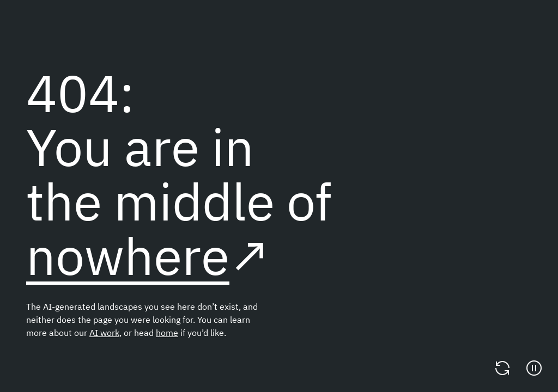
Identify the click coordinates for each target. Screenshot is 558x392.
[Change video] (502, 368)
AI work (104, 333)
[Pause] (534, 368)
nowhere (128, 256)
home (167, 333)
